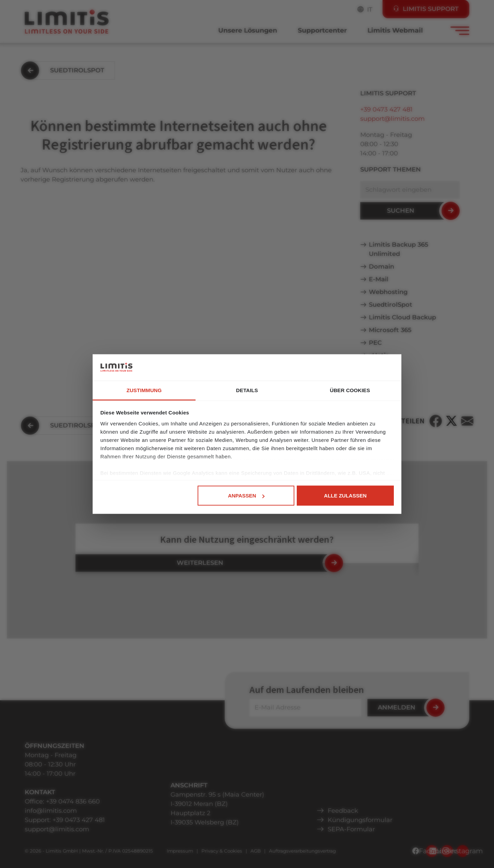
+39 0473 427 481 (386, 109)
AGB (256, 851)
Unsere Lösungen (248, 30)
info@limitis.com (51, 811)
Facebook (432, 851)
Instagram (463, 851)
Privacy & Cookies (222, 851)
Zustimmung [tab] (144, 390)
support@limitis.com (392, 119)
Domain (381, 267)
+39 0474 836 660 (73, 801)
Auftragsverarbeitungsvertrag (302, 851)
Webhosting (388, 292)
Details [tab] (247, 390)
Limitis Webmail (395, 30)
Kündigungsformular (360, 820)
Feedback (343, 811)
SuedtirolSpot (391, 305)
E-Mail (379, 279)
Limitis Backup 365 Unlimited (399, 249)
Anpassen (246, 496)
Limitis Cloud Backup (402, 317)
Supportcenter (322, 30)
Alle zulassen (345, 496)
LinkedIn (447, 851)
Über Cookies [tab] (350, 390)
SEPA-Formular (351, 829)
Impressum (180, 851)
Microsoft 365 (390, 330)
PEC (375, 343)
